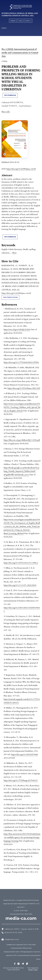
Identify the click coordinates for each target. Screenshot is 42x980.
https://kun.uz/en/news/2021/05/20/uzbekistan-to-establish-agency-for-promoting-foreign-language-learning (22, 837)
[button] (6, 111)
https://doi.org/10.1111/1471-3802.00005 (20, 585)
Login (20, 21)
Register (13, 21)
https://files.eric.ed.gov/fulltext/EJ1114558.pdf (22, 440)
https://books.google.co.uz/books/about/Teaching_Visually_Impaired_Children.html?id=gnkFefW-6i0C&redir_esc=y (22, 471)
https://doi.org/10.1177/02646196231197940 (21, 362)
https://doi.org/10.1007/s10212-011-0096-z (21, 563)
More (14, 253)
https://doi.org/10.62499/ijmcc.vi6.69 (21, 169)
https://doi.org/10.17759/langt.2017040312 (21, 780)
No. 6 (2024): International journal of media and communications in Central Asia (20, 53)
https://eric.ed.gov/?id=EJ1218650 (17, 330)
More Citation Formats (10, 297)
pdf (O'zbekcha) (10, 95)
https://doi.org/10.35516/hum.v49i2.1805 (24, 388)
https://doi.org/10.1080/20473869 (25, 755)
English (29, 20)
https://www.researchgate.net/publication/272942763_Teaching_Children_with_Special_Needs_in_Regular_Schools (22, 407)
